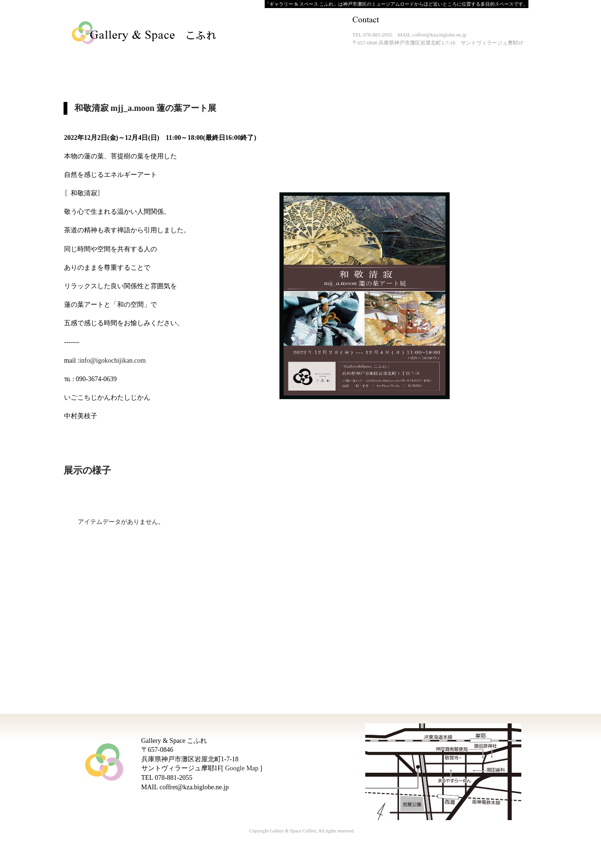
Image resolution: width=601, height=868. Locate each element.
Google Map (241, 768)
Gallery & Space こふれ (145, 33)
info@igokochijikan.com (112, 361)
